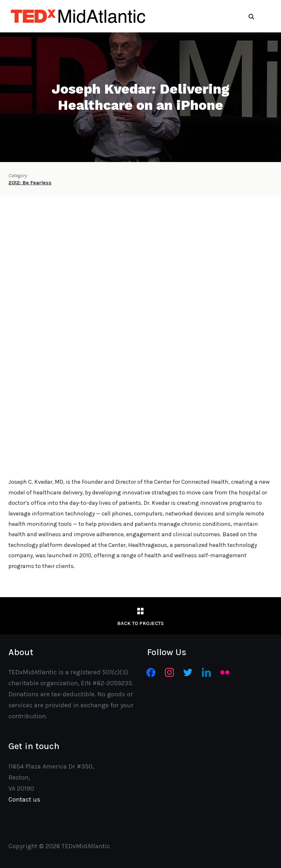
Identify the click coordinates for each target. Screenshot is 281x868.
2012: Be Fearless (30, 183)
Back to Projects (140, 623)
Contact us (24, 799)
